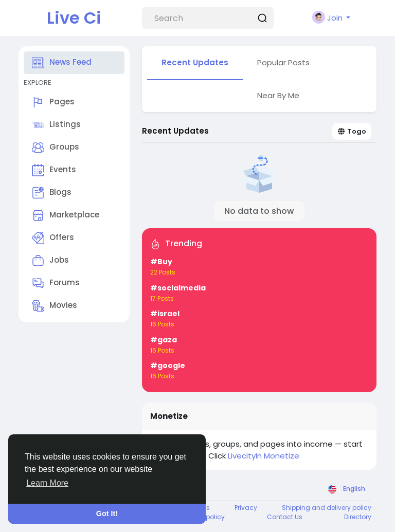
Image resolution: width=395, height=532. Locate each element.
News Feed (62, 63)
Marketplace (66, 215)
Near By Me (278, 95)
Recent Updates (195, 62)
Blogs (52, 193)
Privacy (246, 508)
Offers (53, 238)
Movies (55, 306)
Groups (56, 148)
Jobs (50, 261)
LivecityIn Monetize (264, 456)
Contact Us (285, 517)
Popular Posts (283, 62)
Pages (53, 102)
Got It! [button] (107, 513)
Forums (56, 283)
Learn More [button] (47, 483)
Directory (358, 517)
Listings (56, 125)
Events (54, 170)
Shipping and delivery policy (327, 508)
